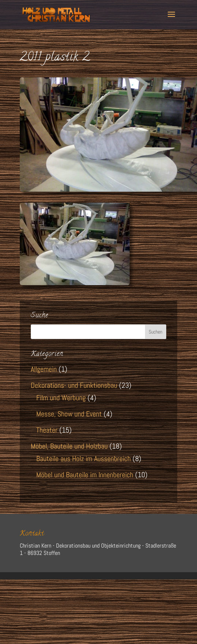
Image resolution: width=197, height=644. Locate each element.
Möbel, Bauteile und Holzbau (69, 446)
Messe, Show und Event (69, 414)
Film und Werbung (61, 398)
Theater (47, 430)
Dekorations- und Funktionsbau (74, 385)
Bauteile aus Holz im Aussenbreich (83, 459)
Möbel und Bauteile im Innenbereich (85, 475)
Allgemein (44, 369)
